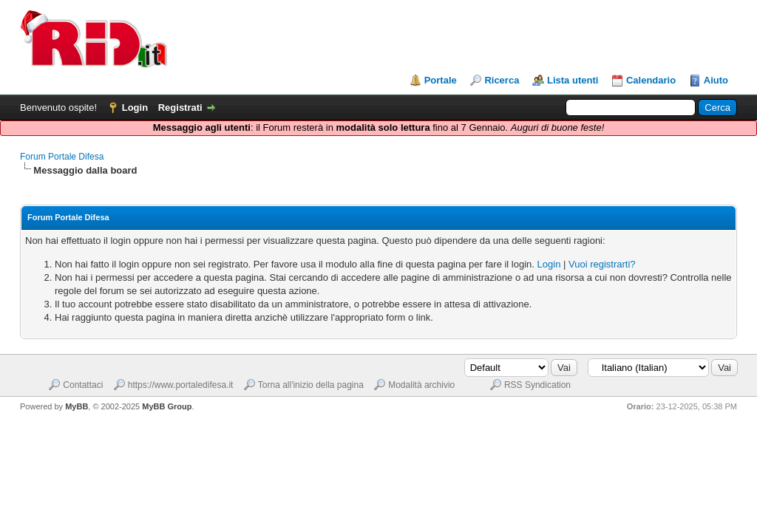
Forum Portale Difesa (62, 157)
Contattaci (83, 385)
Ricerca (502, 80)
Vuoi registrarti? (602, 264)
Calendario (651, 80)
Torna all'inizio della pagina (311, 385)
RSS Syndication (537, 385)
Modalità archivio (421, 385)
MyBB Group (167, 406)
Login (135, 108)
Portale (441, 80)
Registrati (180, 108)
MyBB (77, 406)
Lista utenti (573, 80)
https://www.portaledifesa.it (181, 385)
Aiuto (716, 80)
